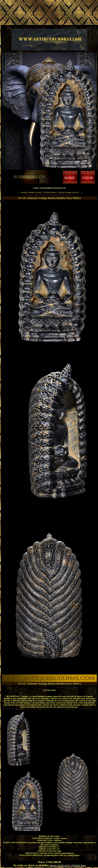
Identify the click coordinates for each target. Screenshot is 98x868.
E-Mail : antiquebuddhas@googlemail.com (49, 188)
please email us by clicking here (68, 865)
